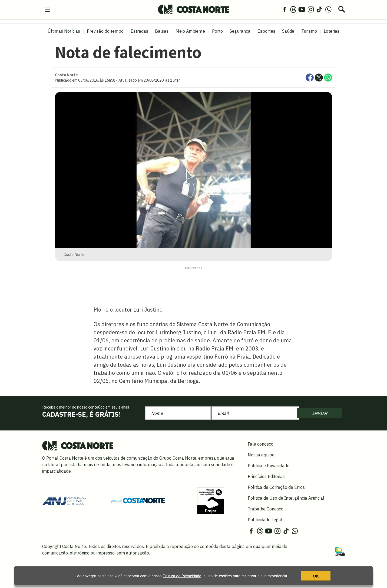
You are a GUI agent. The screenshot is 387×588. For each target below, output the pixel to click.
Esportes (266, 31)
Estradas (139, 31)
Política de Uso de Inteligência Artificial (286, 498)
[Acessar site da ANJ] (64, 500)
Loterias (332, 31)
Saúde (288, 31)
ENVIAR (320, 413)
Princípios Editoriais (267, 476)
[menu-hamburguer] (48, 9)
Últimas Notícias (64, 31)
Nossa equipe (261, 455)
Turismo (309, 31)
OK (306, 576)
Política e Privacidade (269, 466)
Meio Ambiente (190, 31)
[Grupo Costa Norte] (138, 500)
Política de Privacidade (170, 576)
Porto (217, 31)
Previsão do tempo (105, 31)
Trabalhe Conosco (266, 509)
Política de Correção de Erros (276, 487)
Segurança (240, 31)
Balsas (162, 31)
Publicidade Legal (265, 520)
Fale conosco (261, 444)
